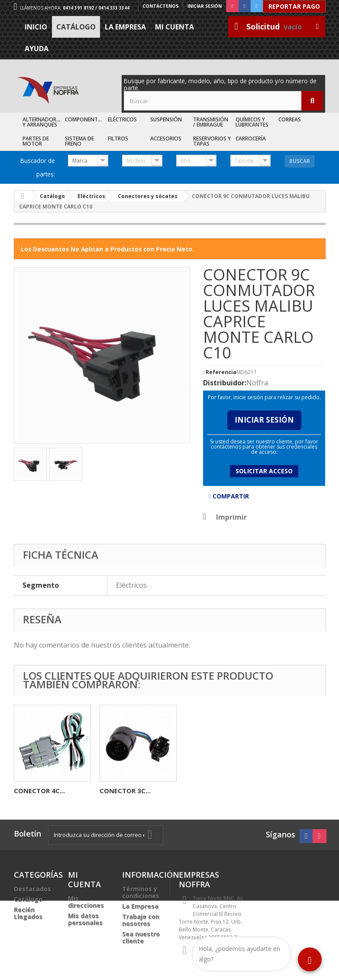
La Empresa (125, 27)
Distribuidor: (225, 383)
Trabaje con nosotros (141, 920)
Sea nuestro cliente (141, 937)
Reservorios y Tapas (212, 141)
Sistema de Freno (79, 141)
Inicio (36, 27)
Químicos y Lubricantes (252, 122)
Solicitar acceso (264, 471)
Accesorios (166, 138)
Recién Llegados (28, 913)
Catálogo (76, 27)
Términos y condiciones (141, 892)
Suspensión (166, 119)
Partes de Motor (36, 141)
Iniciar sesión (205, 6)
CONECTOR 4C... (211, 791)
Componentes (84, 119)
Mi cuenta (174, 27)
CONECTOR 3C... (297, 791)
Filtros (118, 138)
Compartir (229, 496)
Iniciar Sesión (264, 420)
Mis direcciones (86, 902)
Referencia (221, 372)
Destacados (32, 889)
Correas (290, 119)
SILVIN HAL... (34, 791)
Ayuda (37, 49)
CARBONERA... (122, 791)
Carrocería (251, 138)
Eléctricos (122, 119)
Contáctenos (161, 6)
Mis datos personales (85, 919)
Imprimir (231, 517)
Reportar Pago (294, 6)
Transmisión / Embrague (211, 122)
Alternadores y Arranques (42, 122)
